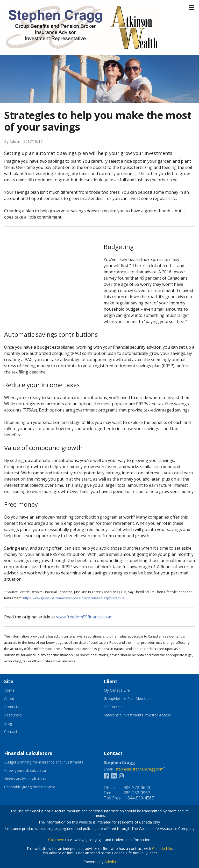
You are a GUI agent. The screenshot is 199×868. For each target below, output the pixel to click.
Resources (13, 715)
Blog (8, 723)
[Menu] (191, 8)
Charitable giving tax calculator (36, 787)
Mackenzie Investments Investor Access (144, 715)
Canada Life (162, 848)
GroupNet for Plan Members (134, 699)
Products (12, 707)
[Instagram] (121, 776)
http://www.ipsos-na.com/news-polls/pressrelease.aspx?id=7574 (74, 598)
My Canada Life (123, 690)
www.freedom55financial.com (84, 617)
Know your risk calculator (32, 770)
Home (9, 690)
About (9, 699)
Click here (56, 840)
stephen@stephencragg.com (140, 769)
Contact (11, 732)
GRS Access (120, 707)
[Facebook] (106, 776)
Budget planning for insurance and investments (50, 762)
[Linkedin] (114, 776)
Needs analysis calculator (32, 779)
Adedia (110, 862)
